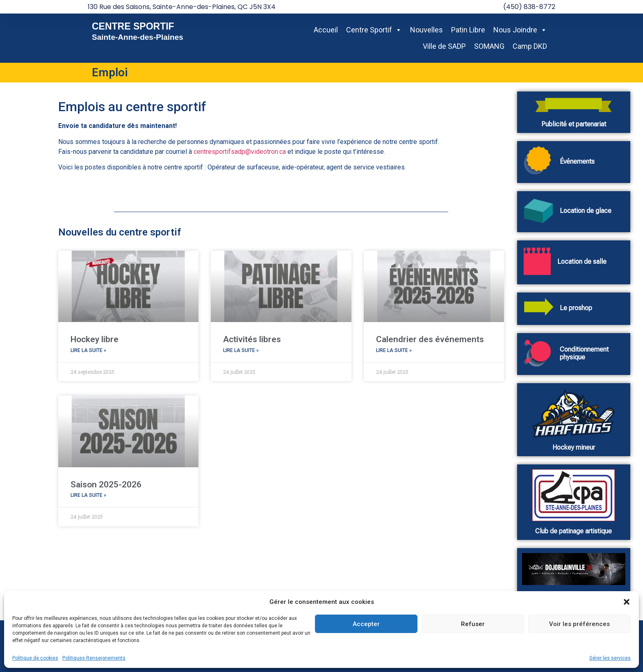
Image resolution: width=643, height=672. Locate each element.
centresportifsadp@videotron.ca (240, 152)
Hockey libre (95, 339)
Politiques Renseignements (94, 658)
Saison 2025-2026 (106, 485)
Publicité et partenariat (574, 124)
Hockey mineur (574, 447)
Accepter (366, 624)
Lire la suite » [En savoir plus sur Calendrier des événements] (394, 350)
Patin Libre (468, 30)
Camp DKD (530, 46)
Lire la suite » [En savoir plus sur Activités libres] (241, 350)
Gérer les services (610, 658)
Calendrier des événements (430, 339)
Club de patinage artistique (573, 531)
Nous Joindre (520, 30)
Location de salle (582, 262)
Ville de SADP (444, 46)
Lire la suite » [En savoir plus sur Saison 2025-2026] (88, 495)
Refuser (473, 624)
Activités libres (252, 339)
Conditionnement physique (584, 353)
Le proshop (576, 308)
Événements (577, 161)
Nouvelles (426, 30)
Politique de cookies (35, 658)
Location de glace (586, 211)
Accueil (326, 30)
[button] (627, 602)
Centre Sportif (374, 30)
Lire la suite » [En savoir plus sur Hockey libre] (88, 350)
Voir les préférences (579, 624)
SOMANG (489, 46)
